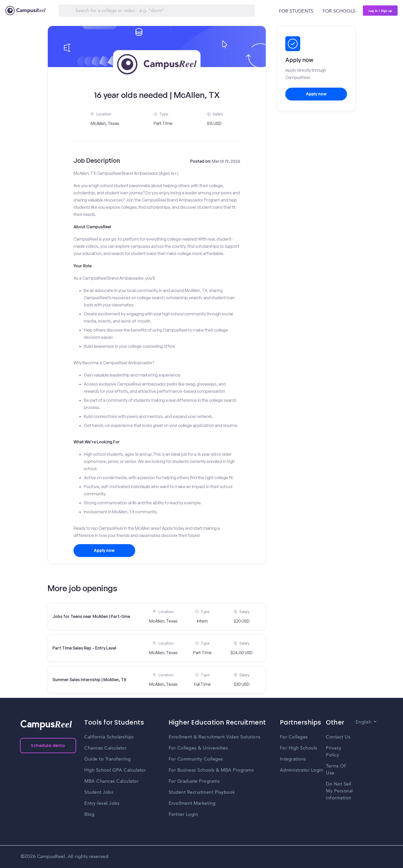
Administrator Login (302, 770)
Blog (89, 815)
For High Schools (299, 748)
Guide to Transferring (108, 759)
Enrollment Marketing (192, 803)
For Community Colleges (196, 759)
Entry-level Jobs (102, 803)
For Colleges (294, 737)
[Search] (157, 11)
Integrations (293, 759)
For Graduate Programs (194, 781)
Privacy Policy (334, 752)
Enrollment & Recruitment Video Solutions (215, 737)
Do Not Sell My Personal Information (339, 791)
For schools (339, 11)
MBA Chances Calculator (111, 781)
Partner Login (183, 815)
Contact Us (338, 737)
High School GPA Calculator (115, 770)
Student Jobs (99, 792)
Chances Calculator (105, 748)
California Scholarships (109, 737)
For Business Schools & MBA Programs (211, 770)
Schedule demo (48, 746)
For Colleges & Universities (198, 748)
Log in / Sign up (380, 11)
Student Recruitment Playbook (202, 792)
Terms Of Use (336, 770)
